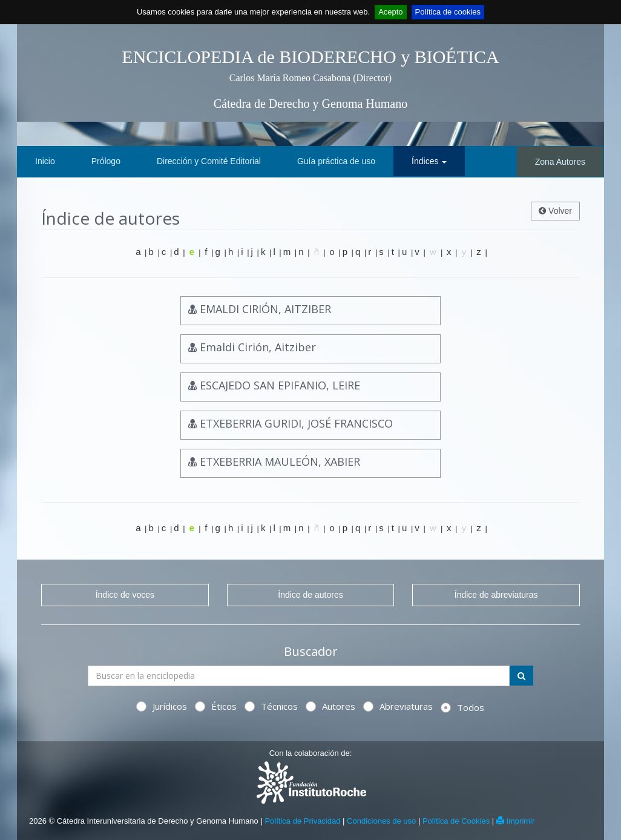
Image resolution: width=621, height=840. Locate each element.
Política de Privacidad (302, 821)
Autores (330, 706)
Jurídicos (162, 706)
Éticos (216, 706)
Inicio (45, 161)
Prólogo (106, 161)
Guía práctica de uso (336, 161)
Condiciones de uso (381, 821)
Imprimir (516, 821)
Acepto (390, 12)
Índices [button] (429, 161)
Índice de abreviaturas (496, 595)
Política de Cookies (456, 821)
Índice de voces (125, 595)
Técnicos (271, 706)
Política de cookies (448, 12)
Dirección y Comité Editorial (209, 161)
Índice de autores (310, 595)
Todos (462, 707)
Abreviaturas (398, 706)
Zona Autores (560, 162)
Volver (555, 211)
